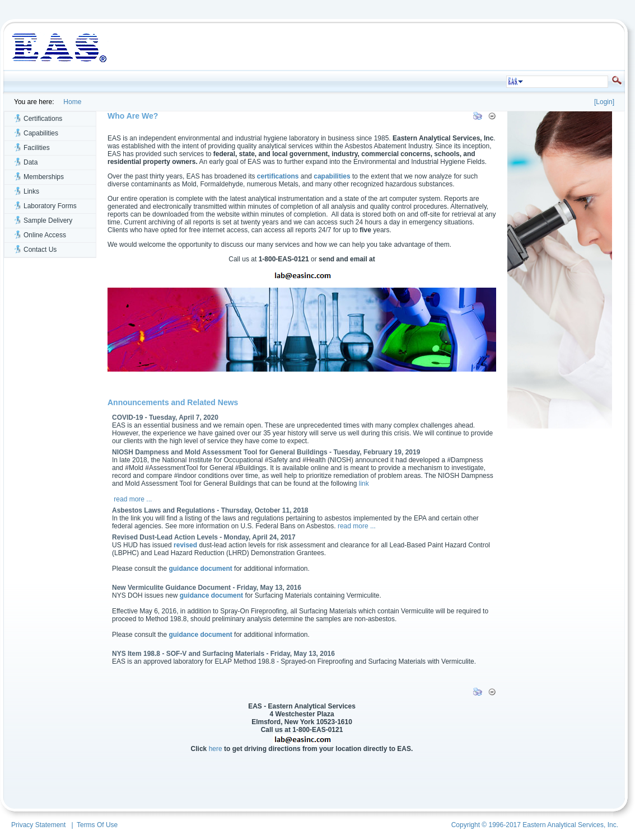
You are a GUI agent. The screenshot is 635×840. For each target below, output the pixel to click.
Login (604, 102)
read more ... (133, 499)
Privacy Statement (38, 825)
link (364, 484)
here (216, 749)
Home (71, 102)
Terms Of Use (97, 825)
